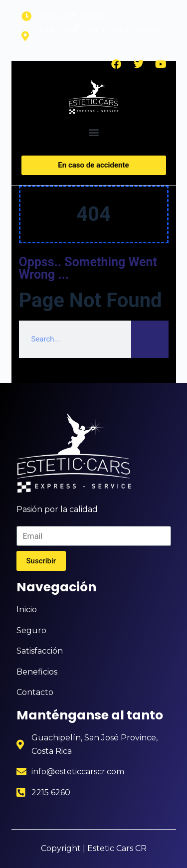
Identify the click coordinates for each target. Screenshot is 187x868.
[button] (93, 132)
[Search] (150, 339)
